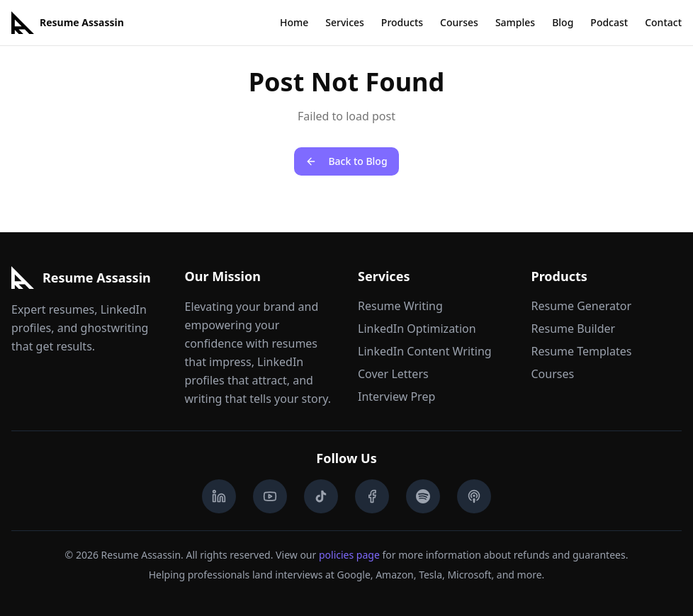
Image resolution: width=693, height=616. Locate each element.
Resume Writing (400, 306)
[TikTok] (321, 496)
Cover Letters (393, 374)
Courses (459, 22)
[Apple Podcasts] (474, 496)
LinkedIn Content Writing (425, 351)
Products (402, 22)
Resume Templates (582, 351)
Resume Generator (582, 306)
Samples (515, 22)
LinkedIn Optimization (417, 329)
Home (294, 22)
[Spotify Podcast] (423, 496)
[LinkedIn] (219, 496)
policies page (349, 555)
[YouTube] (270, 496)
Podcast (609, 22)
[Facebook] (372, 496)
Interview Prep (396, 397)
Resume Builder (574, 329)
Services (345, 22)
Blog (563, 22)
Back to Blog (346, 161)
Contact (663, 22)
